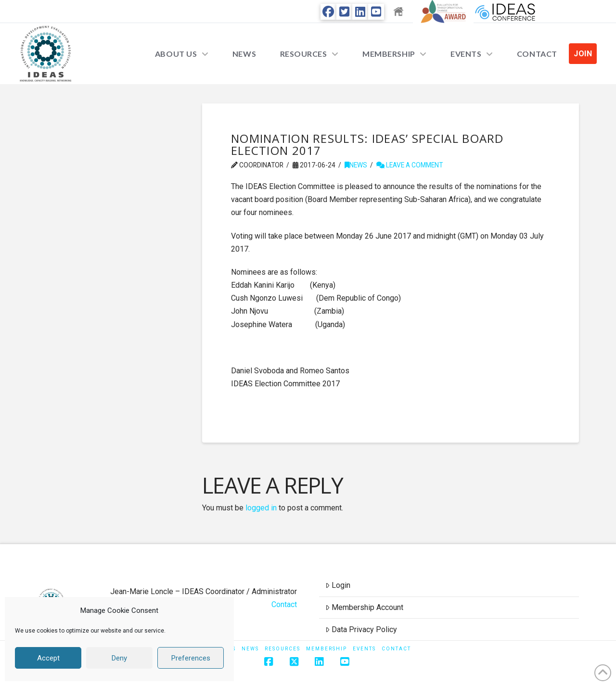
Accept (48, 658)
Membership (327, 649)
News (356, 165)
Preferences (191, 658)
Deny (119, 658)
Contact (284, 604)
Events (364, 649)
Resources (282, 649)
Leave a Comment (410, 165)
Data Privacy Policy (361, 629)
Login (338, 585)
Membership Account (364, 607)
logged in (261, 508)
